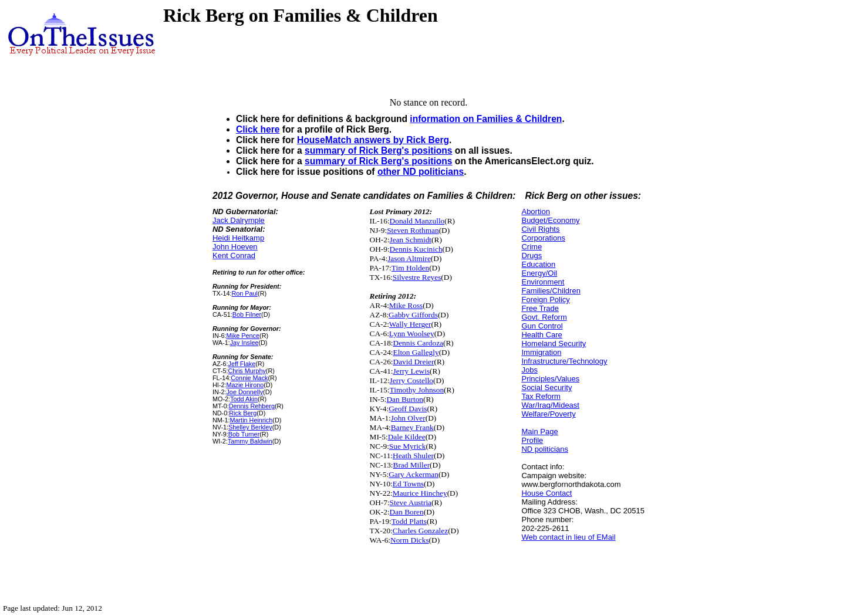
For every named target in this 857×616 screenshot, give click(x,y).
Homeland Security (554, 343)
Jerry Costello (411, 380)
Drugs (532, 255)
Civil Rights (540, 229)
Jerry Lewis (412, 371)
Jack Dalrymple (239, 220)
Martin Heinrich (251, 420)
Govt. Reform (544, 317)
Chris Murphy (247, 371)
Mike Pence (243, 336)
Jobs (529, 370)
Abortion (535, 211)
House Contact (546, 493)
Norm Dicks (410, 540)
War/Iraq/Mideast (550, 405)
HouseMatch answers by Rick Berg (373, 140)
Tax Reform (541, 396)
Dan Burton (405, 399)
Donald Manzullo (417, 221)
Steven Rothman (413, 230)
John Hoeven (235, 247)
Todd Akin (244, 399)
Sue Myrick (408, 446)
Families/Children (551, 291)
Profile (532, 440)
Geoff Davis (408, 409)
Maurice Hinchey (420, 493)
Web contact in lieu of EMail (568, 537)
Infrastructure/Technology (564, 361)
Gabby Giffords (413, 315)
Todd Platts (409, 521)
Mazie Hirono (245, 385)
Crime (532, 247)
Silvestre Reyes (417, 277)
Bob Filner (247, 314)
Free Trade (540, 308)
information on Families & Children (486, 119)
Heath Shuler (413, 456)
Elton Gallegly (416, 352)
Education (538, 264)
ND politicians (544, 449)
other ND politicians (421, 172)
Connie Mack (249, 378)
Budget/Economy (550, 220)
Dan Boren (407, 512)
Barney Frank (412, 427)
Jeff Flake (242, 364)
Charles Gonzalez (420, 531)
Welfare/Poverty (548, 414)
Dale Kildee (407, 437)
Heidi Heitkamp (238, 238)
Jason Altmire (409, 258)
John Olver (408, 418)
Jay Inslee (244, 343)
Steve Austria (411, 502)
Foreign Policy (545, 299)
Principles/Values (550, 379)
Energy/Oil (539, 273)
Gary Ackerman (414, 474)
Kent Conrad (234, 255)
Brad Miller (412, 465)
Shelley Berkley (250, 427)
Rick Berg (243, 413)
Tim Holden (410, 268)
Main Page (539, 431)
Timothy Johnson (417, 390)
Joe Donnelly (244, 392)
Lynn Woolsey (412, 334)
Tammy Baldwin (250, 441)
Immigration (541, 352)
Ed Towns (408, 484)
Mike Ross (406, 305)
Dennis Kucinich (416, 249)
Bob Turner (244, 434)
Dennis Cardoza (419, 343)
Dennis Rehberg (252, 406)
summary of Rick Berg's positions (379, 150)
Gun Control (542, 326)
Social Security (546, 387)
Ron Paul (244, 293)
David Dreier (414, 362)
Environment (543, 282)
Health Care (541, 335)
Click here (258, 129)
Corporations (543, 238)
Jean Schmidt (411, 240)
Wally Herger (410, 324)
